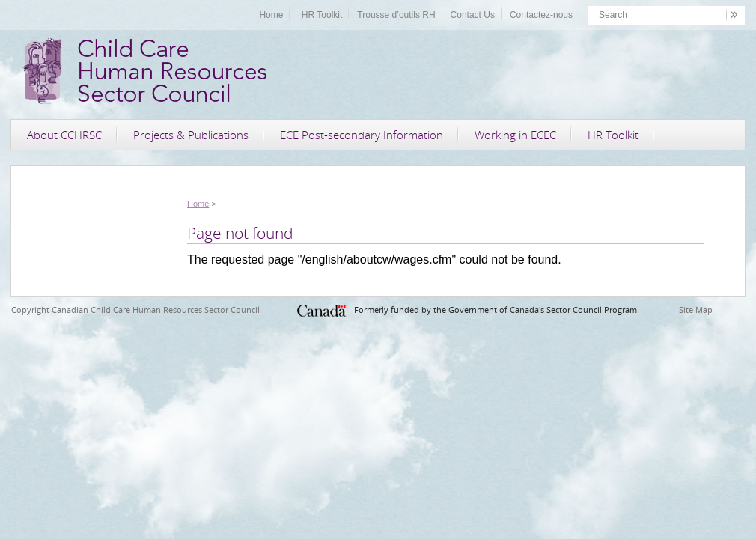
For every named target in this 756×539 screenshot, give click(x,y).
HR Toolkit (322, 15)
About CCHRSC (64, 135)
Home (271, 15)
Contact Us (473, 15)
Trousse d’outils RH (396, 15)
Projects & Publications (191, 135)
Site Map (696, 310)
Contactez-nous (541, 15)
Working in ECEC (515, 135)
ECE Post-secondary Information (362, 135)
